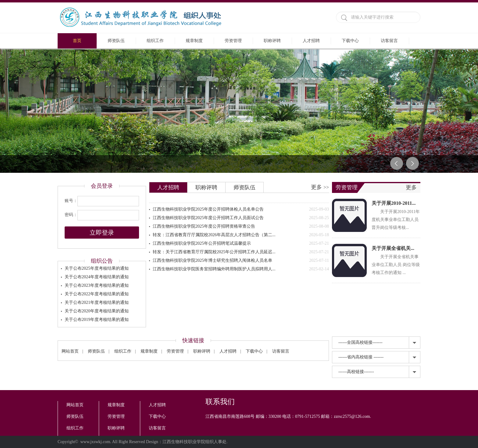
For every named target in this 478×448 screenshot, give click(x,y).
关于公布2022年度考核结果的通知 (97, 294)
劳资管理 (233, 41)
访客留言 (389, 41)
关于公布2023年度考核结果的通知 (97, 285)
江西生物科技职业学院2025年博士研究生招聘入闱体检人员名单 (241, 261)
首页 (77, 41)
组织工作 (155, 41)
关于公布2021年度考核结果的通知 (97, 302)
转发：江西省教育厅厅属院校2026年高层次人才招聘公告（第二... (241, 235)
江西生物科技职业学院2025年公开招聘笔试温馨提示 (241, 244)
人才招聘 (311, 41)
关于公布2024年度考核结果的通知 (97, 277)
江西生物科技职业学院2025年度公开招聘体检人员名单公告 (241, 209)
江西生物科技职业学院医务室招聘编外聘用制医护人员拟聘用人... (241, 269)
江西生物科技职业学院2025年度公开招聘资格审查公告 (241, 226)
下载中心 (350, 41)
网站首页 (70, 351)
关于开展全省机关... (393, 248)
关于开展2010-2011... (394, 203)
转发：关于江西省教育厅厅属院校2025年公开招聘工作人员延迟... (241, 252)
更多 (320, 187)
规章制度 (194, 41)
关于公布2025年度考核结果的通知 (97, 268)
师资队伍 (116, 41)
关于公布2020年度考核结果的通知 (97, 311)
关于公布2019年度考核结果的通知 (97, 320)
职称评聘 (272, 41)
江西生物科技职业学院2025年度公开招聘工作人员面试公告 (241, 218)
